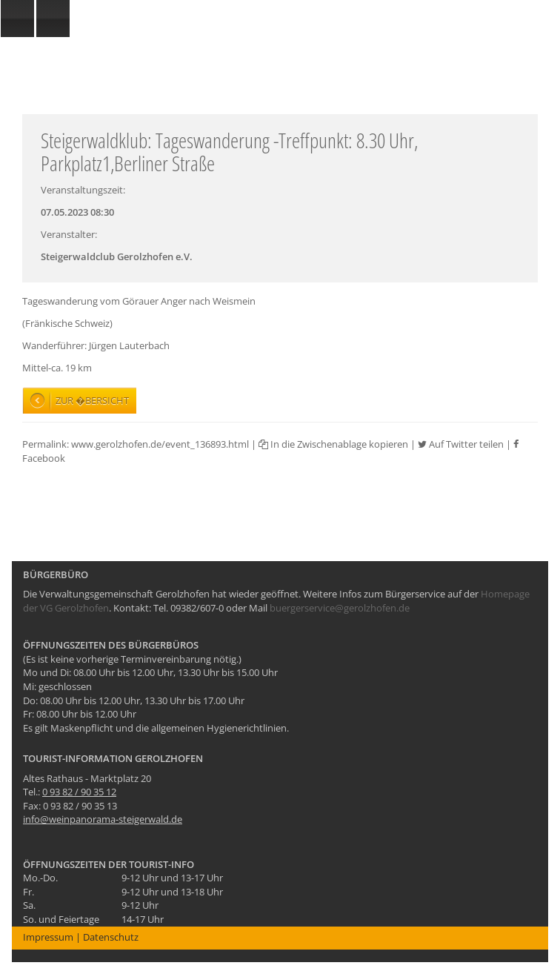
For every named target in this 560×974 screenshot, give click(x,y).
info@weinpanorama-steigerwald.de (103, 819)
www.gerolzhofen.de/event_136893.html (160, 444)
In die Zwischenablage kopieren (333, 444)
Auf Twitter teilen (461, 444)
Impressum (48, 937)
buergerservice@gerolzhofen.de (340, 608)
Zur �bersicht (92, 400)
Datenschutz (111, 937)
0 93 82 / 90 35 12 (79, 792)
